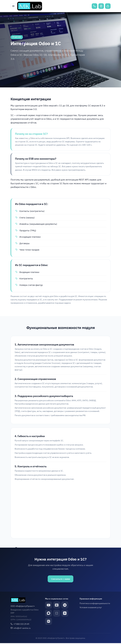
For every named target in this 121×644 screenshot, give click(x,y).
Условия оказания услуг (91, 608)
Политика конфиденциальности (95, 604)
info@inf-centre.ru (22, 629)
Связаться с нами (60, 580)
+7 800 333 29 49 (21, 625)
